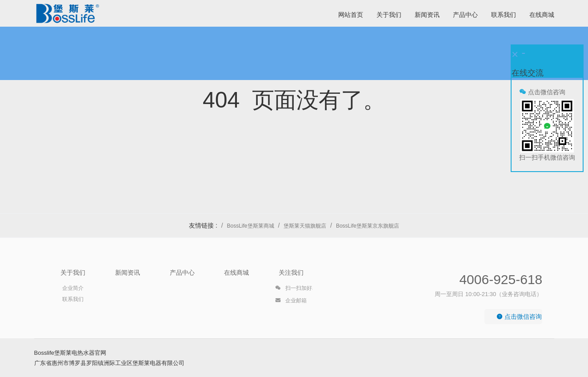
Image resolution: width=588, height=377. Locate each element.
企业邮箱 (291, 302)
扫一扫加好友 (296, 289)
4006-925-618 (501, 279)
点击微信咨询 (519, 317)
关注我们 (291, 273)
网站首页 (351, 15)
